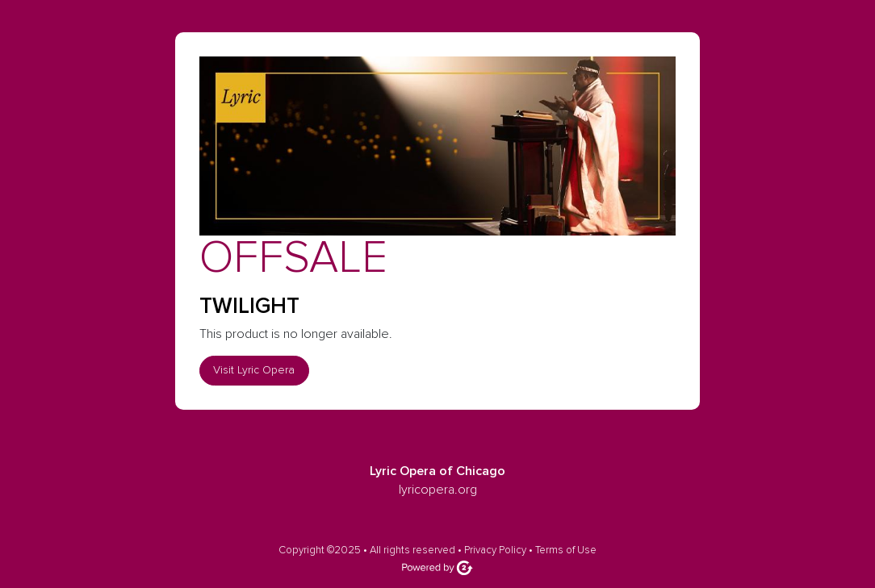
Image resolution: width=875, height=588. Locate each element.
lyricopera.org (438, 490)
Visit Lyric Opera (254, 370)
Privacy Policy (495, 550)
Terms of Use (566, 550)
